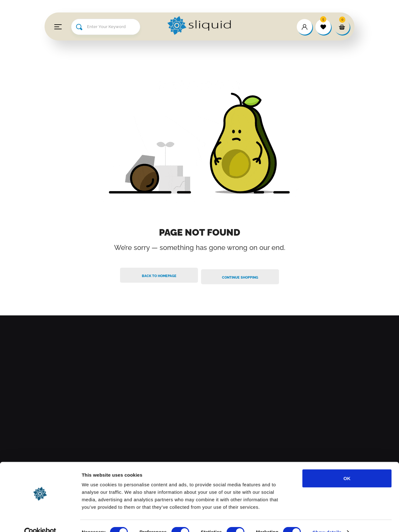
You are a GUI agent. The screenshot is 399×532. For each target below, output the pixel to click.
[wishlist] (323, 27)
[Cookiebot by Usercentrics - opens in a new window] (40, 520)
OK (347, 466)
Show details (327, 520)
